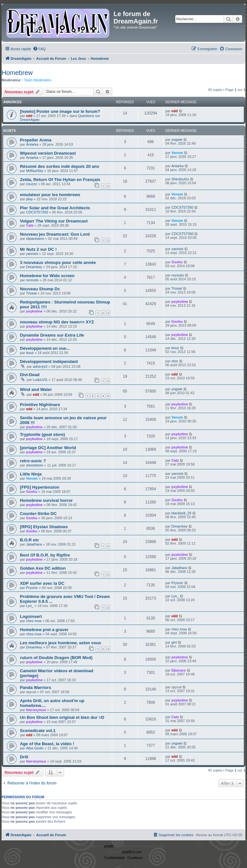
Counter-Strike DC (38, 514)
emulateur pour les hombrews (50, 195)
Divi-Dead (30, 375)
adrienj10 (40, 366)
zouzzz (32, 184)
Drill (24, 757)
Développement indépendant (49, 362)
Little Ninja (31, 474)
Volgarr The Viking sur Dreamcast (54, 221)
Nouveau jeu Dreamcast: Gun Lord (55, 234)
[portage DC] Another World (48, 448)
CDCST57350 (37, 212)
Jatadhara (34, 544)
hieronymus (36, 710)
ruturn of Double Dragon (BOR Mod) (56, 658)
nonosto (32, 280)
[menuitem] (39, 49)
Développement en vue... (45, 348)
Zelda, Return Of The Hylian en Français (60, 180)
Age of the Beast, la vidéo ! (47, 744)
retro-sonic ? (33, 461)
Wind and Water (36, 389)
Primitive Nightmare (40, 405)
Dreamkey (34, 267)
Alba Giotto (35, 748)
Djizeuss (179, 670)
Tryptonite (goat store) (42, 434)
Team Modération (38, 80)
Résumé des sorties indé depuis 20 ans (59, 166)
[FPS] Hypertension (40, 487)
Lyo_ (30, 606)
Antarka (32, 144)
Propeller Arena (36, 140)
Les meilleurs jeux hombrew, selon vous (60, 643)
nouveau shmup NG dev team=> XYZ (57, 322)
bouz (30, 353)
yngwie (177, 140)
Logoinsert (31, 616)
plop (29, 199)
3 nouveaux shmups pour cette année (58, 262)
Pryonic (32, 588)
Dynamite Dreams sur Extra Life (52, 335)
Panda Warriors (36, 687)
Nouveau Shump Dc (40, 289)
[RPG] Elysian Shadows (44, 527)
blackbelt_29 (181, 513)
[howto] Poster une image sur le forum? (60, 111)
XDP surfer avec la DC (42, 583)
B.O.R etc (29, 540)
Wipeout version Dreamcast (48, 153)
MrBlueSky (35, 171)
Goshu (177, 262)
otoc (175, 361)
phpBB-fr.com (132, 852)
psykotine (34, 311)
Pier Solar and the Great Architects (55, 208)
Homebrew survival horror (46, 500)
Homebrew (17, 73)
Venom (177, 153)
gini (174, 642)
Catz (30, 225)
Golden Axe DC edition (43, 568)
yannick (32, 254)
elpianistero (35, 239)
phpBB (109, 846)
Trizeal (31, 293)
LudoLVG (40, 380)
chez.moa (34, 621)
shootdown (35, 465)
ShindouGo (180, 179)
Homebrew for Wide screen (47, 276)
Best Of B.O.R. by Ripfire (45, 555)
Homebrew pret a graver (44, 630)
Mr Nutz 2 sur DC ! (38, 249)
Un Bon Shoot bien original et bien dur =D (62, 717)
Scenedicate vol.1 (38, 731)
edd (29, 116)
